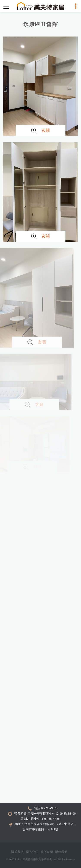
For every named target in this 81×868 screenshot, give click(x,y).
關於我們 (17, 852)
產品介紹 (32, 852)
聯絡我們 (61, 852)
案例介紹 (47, 852)
